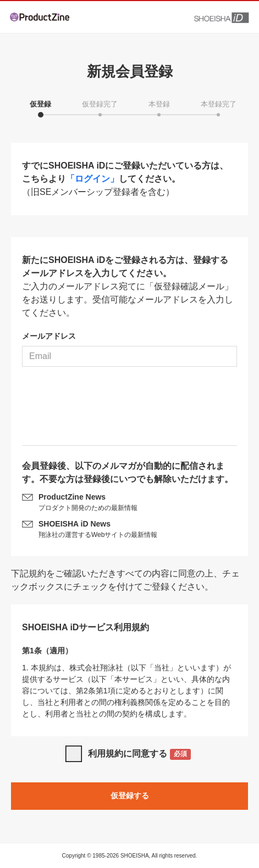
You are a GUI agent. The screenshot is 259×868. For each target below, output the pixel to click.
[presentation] (130, 410)
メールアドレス (49, 336)
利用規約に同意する (139, 755)
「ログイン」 (92, 179)
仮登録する (130, 796)
